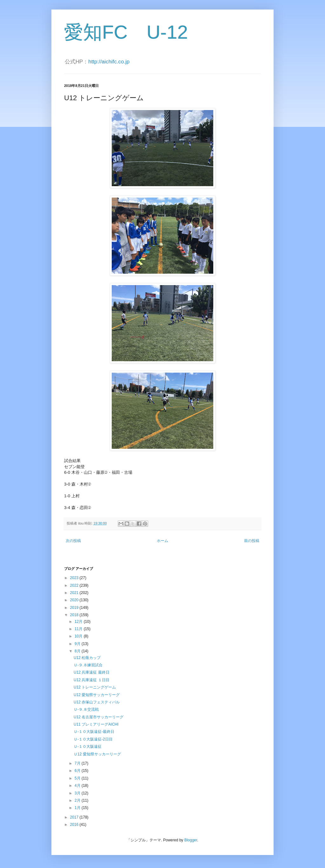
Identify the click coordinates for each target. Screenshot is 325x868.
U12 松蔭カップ (87, 658)
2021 (75, 593)
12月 (79, 622)
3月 (78, 793)
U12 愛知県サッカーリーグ (97, 695)
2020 (75, 600)
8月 (78, 651)
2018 (75, 615)
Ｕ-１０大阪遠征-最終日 (94, 732)
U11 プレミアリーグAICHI (96, 724)
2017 (75, 817)
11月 (79, 629)
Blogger (191, 840)
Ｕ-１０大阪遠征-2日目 (93, 739)
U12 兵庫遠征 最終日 (92, 672)
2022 (75, 585)
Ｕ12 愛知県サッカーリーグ (97, 754)
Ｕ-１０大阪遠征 (88, 747)
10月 (79, 636)
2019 (75, 608)
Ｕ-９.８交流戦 (86, 709)
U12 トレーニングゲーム (95, 687)
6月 (78, 771)
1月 (78, 808)
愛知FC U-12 (126, 32)
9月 (78, 644)
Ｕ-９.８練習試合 (88, 665)
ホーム (162, 541)
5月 (78, 778)
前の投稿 (252, 541)
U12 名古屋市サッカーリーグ (99, 717)
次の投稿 (73, 541)
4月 (78, 786)
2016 (75, 825)
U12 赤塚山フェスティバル (97, 702)
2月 (78, 800)
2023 (75, 578)
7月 (78, 763)
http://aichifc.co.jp (109, 62)
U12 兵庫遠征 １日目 (92, 680)
